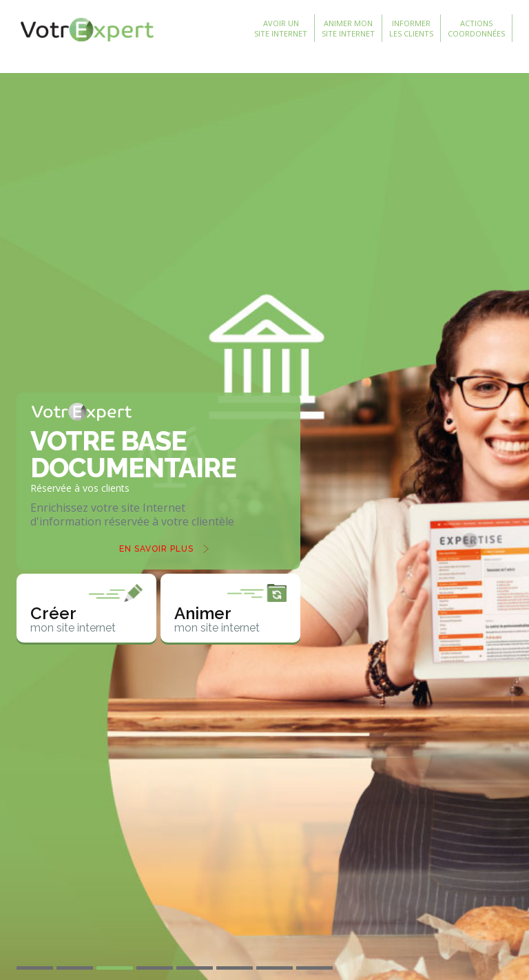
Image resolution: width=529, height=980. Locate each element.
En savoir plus (156, 549)
